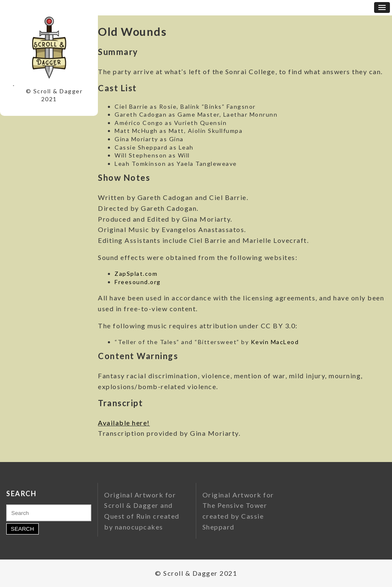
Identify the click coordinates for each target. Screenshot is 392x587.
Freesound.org (138, 282)
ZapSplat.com (136, 274)
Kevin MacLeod (275, 342)
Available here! (124, 423)
